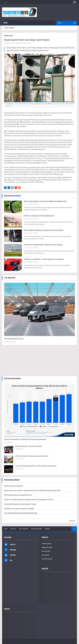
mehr (71, 521)
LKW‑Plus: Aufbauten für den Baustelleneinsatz (39, 216)
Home (6, 529)
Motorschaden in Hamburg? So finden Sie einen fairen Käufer (44, 230)
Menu (7, 23)
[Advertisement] (39, 360)
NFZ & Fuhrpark (24, 529)
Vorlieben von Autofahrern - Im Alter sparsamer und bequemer (44, 259)
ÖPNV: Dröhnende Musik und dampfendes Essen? (18, 495)
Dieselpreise (45, 555)
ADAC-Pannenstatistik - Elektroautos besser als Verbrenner (32, 456)
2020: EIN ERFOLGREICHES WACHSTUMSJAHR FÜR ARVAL (21, 513)
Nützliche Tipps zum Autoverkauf (13, 486)
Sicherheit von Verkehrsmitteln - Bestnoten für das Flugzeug (43, 245)
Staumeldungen (46, 544)
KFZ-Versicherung (47, 559)
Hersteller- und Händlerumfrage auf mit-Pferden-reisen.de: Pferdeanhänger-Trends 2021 (29, 500)
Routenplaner (46, 551)
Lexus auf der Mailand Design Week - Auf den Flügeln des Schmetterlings (36, 466)
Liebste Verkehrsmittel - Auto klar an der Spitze (28, 446)
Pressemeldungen (37, 529)
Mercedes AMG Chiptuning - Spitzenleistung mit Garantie (20, 504)
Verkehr (47, 529)
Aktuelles (13, 529)
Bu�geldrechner (47, 547)
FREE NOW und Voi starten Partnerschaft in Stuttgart (19, 509)
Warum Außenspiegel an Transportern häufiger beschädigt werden (45, 201)
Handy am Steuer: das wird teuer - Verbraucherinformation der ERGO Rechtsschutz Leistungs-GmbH (32, 490)
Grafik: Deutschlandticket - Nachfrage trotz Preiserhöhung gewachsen (25, 439)
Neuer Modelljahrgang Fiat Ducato (14, 339)
